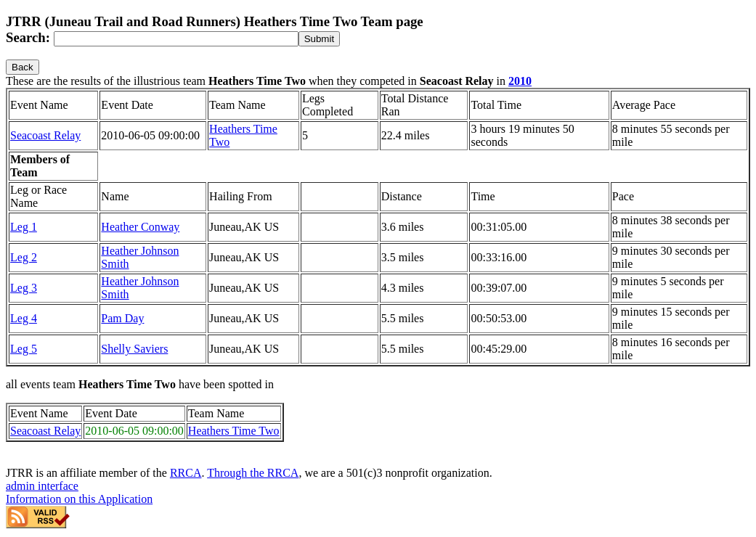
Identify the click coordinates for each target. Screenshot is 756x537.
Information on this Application (79, 499)
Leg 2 (24, 257)
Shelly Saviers (134, 349)
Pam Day (122, 318)
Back (23, 67)
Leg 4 (24, 318)
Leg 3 (24, 288)
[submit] (319, 39)
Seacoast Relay (45, 135)
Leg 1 (24, 227)
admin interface (42, 486)
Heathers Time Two (234, 431)
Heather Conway (140, 227)
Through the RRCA (253, 473)
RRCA (186, 473)
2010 (520, 81)
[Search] (176, 39)
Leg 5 (24, 349)
